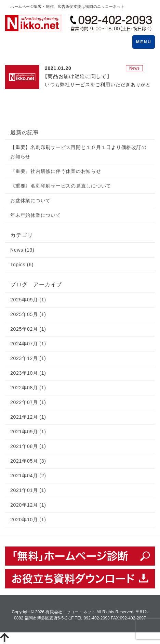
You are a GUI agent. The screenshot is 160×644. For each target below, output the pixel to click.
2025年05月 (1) (28, 314)
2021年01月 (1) (28, 490)
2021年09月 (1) (28, 432)
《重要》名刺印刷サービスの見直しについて (61, 186)
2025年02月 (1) (28, 329)
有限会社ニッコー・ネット (70, 612)
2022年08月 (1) (28, 388)
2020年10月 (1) (28, 520)
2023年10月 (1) (28, 373)
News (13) (22, 250)
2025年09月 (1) (28, 300)
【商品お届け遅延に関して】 (77, 76)
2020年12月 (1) (28, 505)
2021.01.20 (58, 68)
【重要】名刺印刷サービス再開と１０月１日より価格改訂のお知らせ (78, 152)
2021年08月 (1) (28, 446)
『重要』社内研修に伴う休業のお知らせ (56, 171)
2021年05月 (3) (28, 461)
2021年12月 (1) (28, 417)
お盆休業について (30, 200)
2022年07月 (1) (28, 402)
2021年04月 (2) (28, 476)
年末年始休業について (36, 215)
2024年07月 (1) (28, 344)
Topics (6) (22, 265)
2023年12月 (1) (28, 358)
